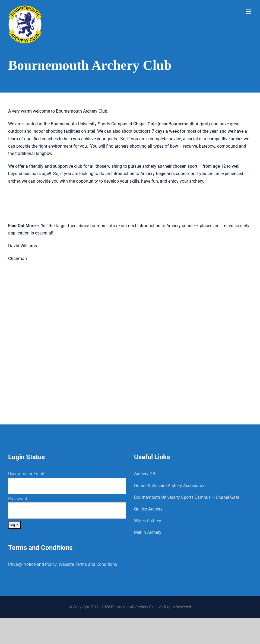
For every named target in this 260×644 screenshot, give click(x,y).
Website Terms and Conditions (88, 564)
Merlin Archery (148, 532)
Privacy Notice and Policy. (33, 564)
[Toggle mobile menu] (249, 12)
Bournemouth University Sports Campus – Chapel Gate (187, 497)
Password (18, 499)
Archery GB (145, 474)
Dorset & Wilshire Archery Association (170, 486)
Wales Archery (148, 521)
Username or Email (26, 474)
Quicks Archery (148, 509)
